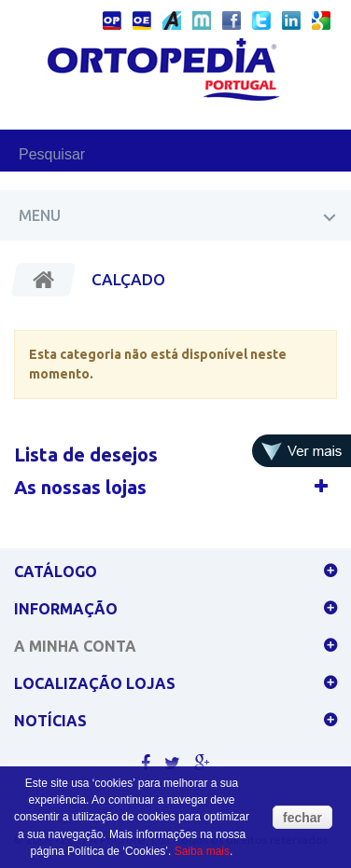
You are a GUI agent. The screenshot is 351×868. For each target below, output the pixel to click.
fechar (302, 818)
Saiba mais (202, 851)
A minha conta (75, 646)
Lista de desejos (86, 455)
